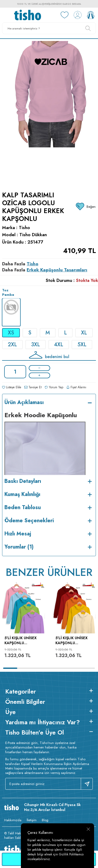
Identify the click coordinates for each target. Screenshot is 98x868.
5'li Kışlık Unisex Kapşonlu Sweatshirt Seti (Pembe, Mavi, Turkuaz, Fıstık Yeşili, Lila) (21, 640)
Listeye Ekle (12, 387)
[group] (49, 112)
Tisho (24, 228)
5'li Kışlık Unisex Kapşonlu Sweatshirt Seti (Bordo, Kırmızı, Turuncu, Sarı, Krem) (71, 640)
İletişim (32, 820)
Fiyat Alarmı (76, 387)
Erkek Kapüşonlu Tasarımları (57, 270)
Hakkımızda (13, 820)
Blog (45, 820)
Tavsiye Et (33, 387)
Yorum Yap (54, 387)
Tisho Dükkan (33, 235)
